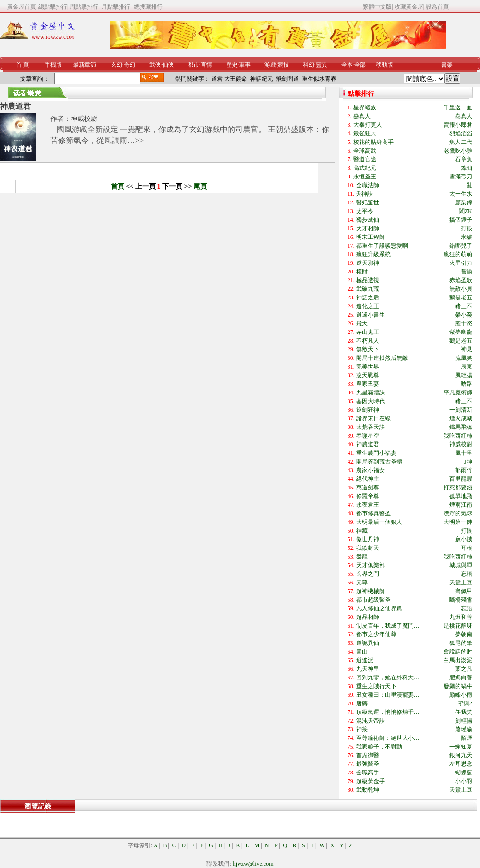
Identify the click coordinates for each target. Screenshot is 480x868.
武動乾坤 (368, 790)
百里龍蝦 (461, 479)
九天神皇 (368, 669)
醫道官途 (365, 159)
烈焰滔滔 (461, 133)
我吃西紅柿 (458, 436)
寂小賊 (464, 539)
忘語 (467, 574)
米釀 (467, 237)
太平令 (365, 211)
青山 (362, 652)
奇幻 (130, 65)
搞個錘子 (461, 220)
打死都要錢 (458, 488)
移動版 (384, 65)
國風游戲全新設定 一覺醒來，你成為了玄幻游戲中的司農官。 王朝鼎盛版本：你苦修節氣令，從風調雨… (190, 135)
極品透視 (368, 280)
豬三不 (464, 306)
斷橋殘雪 (461, 600)
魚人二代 (461, 142)
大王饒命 (236, 79)
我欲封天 (368, 548)
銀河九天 (461, 755)
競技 (283, 65)
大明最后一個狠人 (379, 522)
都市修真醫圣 (373, 513)
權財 (362, 272)
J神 (468, 462)
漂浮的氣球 (458, 513)
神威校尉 (84, 119)
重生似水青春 (319, 79)
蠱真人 (362, 116)
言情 (206, 65)
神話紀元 (262, 79)
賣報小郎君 (458, 125)
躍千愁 (464, 323)
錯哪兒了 (461, 246)
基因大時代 (371, 401)
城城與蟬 (461, 565)
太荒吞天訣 (371, 427)
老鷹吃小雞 (458, 151)
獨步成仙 (368, 220)
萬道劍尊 (368, 488)
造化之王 (368, 306)
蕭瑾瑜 (464, 729)
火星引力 (461, 263)
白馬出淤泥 (458, 660)
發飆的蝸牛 (458, 686)
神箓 (362, 729)
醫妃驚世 (368, 202)
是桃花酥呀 (458, 626)
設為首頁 (437, 7)
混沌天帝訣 (371, 721)
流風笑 (464, 358)
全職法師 (368, 185)
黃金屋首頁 (22, 7)
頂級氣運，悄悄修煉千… (388, 712)
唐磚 (362, 703)
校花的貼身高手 (373, 142)
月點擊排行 (116, 7)
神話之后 (368, 297)
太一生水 (461, 194)
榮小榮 (464, 315)
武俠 (155, 65)
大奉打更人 (368, 125)
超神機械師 (371, 591)
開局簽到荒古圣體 (379, 462)
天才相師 (368, 228)
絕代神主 (368, 479)
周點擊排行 (84, 7)
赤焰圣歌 (461, 280)
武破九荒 (368, 289)
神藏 (362, 531)
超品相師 (368, 617)
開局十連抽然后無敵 (382, 358)
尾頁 (200, 186)
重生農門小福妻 (376, 453)
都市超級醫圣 (373, 600)
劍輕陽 (464, 721)
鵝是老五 (461, 297)
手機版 (53, 65)
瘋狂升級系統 (373, 254)
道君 (217, 79)
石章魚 (464, 159)
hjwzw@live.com (253, 864)
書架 (447, 65)
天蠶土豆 (461, 583)
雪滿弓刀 (461, 177)
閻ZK (466, 211)
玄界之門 (368, 574)
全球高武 (365, 151)
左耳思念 (461, 764)
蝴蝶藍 (464, 773)
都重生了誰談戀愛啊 (382, 246)
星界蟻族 (365, 107)
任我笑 (464, 712)
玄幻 (117, 65)
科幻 (309, 65)
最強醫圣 (368, 764)
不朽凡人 (368, 341)
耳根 (467, 548)
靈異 (322, 65)
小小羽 (464, 781)
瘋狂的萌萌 (458, 254)
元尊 (362, 583)
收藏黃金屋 (409, 7)
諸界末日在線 (373, 418)
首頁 (118, 186)
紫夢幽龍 (461, 332)
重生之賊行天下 (376, 686)
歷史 (232, 65)
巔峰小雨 (461, 695)
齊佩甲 (464, 591)
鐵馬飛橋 (461, 427)
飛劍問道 (288, 79)
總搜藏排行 (148, 7)
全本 (347, 65)
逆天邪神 (368, 263)
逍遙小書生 (371, 315)
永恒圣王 (365, 177)
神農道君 (15, 106)
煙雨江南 (461, 505)
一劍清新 (461, 410)
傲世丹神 (368, 539)
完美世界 (368, 367)
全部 (360, 65)
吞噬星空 (368, 436)
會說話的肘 (458, 652)
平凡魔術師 (458, 392)
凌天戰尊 (368, 375)
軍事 (245, 65)
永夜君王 (368, 505)
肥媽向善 (461, 678)
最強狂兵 (365, 133)
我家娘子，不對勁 (379, 747)
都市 (193, 65)
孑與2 (465, 703)
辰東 (467, 367)
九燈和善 (461, 617)
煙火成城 (461, 418)
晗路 (467, 384)
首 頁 (22, 65)
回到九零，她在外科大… (388, 678)
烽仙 (467, 168)
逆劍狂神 (368, 410)
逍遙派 (365, 660)
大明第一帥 (458, 522)
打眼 (467, 228)
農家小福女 (371, 470)
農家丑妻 (368, 384)
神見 (467, 349)
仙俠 (168, 65)
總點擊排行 (53, 7)
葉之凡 (464, 669)
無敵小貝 (461, 289)
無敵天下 (368, 349)
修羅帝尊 (368, 496)
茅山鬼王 (368, 332)
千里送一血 (458, 107)
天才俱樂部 (371, 565)
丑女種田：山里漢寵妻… (388, 695)
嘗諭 (467, 272)
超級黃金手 (371, 781)
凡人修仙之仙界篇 (379, 608)
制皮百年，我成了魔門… (388, 626)
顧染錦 (464, 202)
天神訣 (364, 194)
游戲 (270, 65)
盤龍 (362, 557)
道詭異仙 (368, 643)
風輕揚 (464, 375)
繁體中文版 (377, 7)
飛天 (362, 323)
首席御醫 (368, 755)
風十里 (464, 453)
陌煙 (467, 738)
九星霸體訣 (371, 392)
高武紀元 (365, 168)
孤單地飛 (461, 496)
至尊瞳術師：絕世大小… (388, 738)
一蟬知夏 (461, 747)
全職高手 (368, 773)
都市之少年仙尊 (376, 634)
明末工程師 (371, 237)
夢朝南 (464, 634)
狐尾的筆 (461, 643)
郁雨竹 (464, 470)
